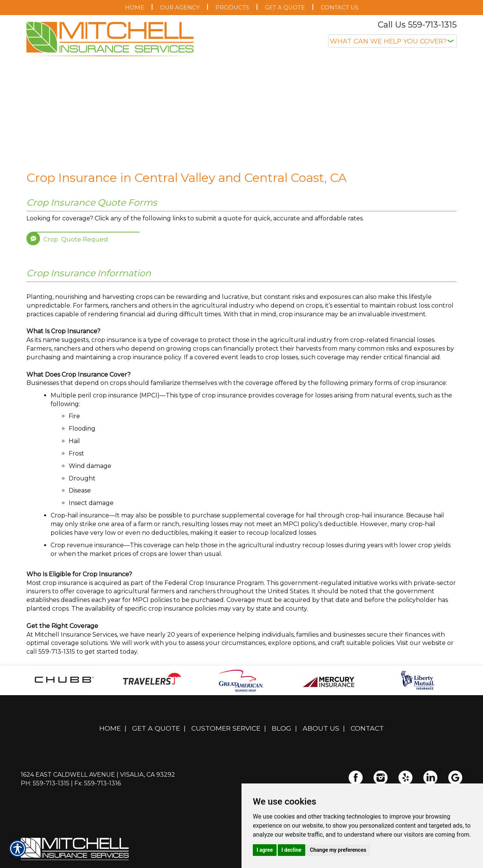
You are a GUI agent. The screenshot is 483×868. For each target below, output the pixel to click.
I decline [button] (291, 850)
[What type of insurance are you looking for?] (392, 41)
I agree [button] (265, 850)
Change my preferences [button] (338, 850)
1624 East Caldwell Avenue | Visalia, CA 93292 (98, 775)
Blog (281, 728)
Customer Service (226, 728)
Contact (367, 728)
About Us (321, 728)
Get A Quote (156, 728)
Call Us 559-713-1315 (417, 25)
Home (110, 728)
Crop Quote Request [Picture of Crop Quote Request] (76, 239)
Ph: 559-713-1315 (45, 783)
